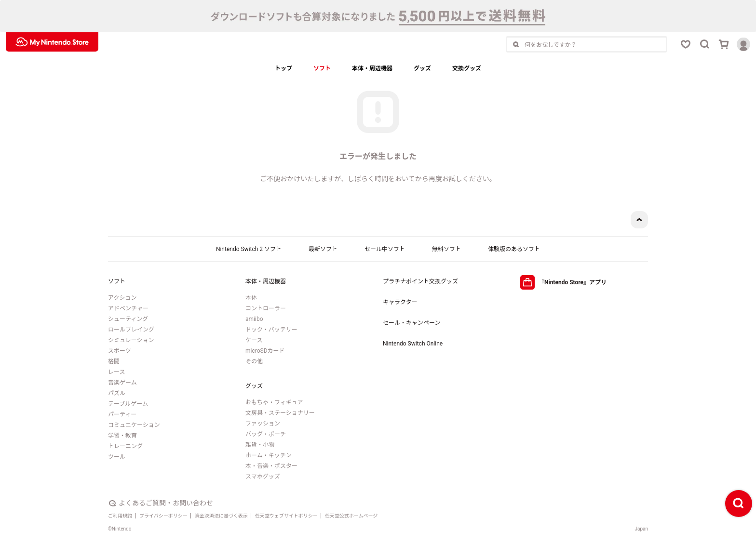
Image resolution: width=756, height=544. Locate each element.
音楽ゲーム (122, 383)
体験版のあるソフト (514, 249)
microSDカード (265, 351)
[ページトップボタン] (639, 220)
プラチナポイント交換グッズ (420, 281)
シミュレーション (131, 340)
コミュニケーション (134, 425)
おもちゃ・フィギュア (274, 402)
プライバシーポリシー (163, 516)
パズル (117, 393)
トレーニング (125, 446)
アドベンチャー (128, 308)
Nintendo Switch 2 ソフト (249, 249)
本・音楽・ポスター (271, 466)
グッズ (422, 68)
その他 (254, 361)
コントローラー (266, 308)
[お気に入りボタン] (686, 44)
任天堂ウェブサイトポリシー (286, 516)
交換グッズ (467, 68)
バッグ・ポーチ (266, 434)
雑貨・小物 (260, 445)
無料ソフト (446, 249)
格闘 (114, 361)
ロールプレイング (131, 330)
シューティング (128, 319)
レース (116, 372)
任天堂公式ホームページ (351, 516)
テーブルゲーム (128, 404)
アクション (122, 298)
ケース (254, 340)
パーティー (122, 414)
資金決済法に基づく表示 (221, 516)
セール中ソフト (385, 249)
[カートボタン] (724, 44)
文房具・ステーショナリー (280, 413)
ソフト (322, 68)
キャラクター (400, 302)
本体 (251, 298)
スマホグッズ (263, 477)
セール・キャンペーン (412, 323)
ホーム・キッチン (269, 455)
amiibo (254, 319)
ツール (117, 457)
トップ (283, 68)
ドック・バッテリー (271, 330)
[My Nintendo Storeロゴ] (52, 42)
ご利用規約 (120, 516)
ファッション (263, 424)
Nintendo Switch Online (413, 344)
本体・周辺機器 (372, 68)
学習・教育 (122, 436)
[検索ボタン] (705, 44)
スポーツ (120, 351)
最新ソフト (323, 249)
